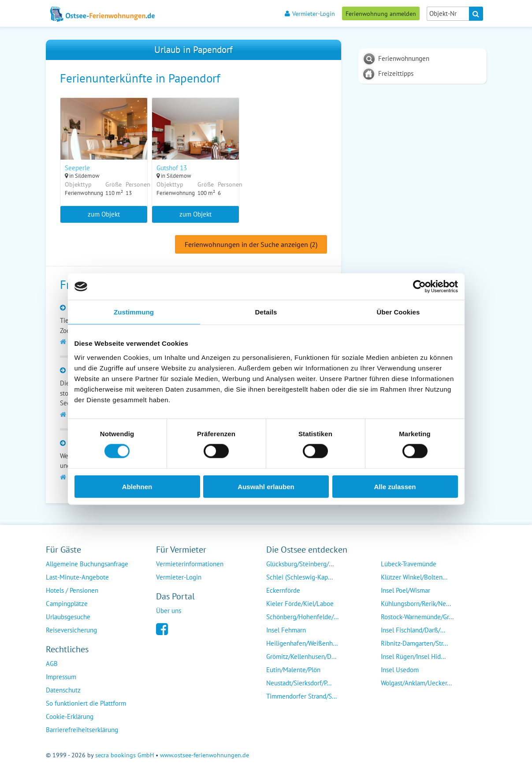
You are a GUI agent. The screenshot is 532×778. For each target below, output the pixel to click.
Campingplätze (67, 604)
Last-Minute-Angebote (77, 577)
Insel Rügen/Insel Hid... (413, 656)
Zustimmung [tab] (134, 312)
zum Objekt (104, 214)
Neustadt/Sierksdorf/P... (299, 683)
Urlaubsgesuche (68, 617)
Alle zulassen (395, 486)
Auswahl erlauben (266, 486)
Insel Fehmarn (286, 630)
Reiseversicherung (71, 630)
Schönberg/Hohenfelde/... (302, 617)
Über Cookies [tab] (398, 312)
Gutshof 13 (172, 168)
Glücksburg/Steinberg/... (300, 564)
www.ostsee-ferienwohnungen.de (205, 755)
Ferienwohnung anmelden (381, 13)
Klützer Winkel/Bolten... (414, 577)
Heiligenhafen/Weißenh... (302, 643)
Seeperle (77, 168)
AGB (52, 664)
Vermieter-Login (310, 13)
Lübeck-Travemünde (409, 564)
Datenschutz (63, 690)
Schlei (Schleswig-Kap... (299, 577)
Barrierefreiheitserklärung (82, 730)
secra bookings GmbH (125, 755)
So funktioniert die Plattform (86, 703)
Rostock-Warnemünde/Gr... (417, 617)
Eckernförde (283, 590)
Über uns (169, 611)
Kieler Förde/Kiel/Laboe (300, 604)
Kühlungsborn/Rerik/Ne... (416, 604)
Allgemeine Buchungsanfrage (87, 564)
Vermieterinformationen (190, 564)
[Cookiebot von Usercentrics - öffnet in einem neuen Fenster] (419, 287)
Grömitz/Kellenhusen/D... (301, 656)
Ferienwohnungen (404, 58)
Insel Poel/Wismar (406, 590)
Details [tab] (266, 312)
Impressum (61, 677)
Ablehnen (137, 486)
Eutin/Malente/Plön (293, 670)
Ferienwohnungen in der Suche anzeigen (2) (251, 245)
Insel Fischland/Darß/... (413, 630)
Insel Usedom (400, 670)
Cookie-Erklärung (70, 716)
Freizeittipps (396, 73)
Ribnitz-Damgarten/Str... (414, 643)
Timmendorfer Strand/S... (301, 696)
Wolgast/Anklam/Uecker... (416, 683)
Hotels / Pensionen (72, 590)
